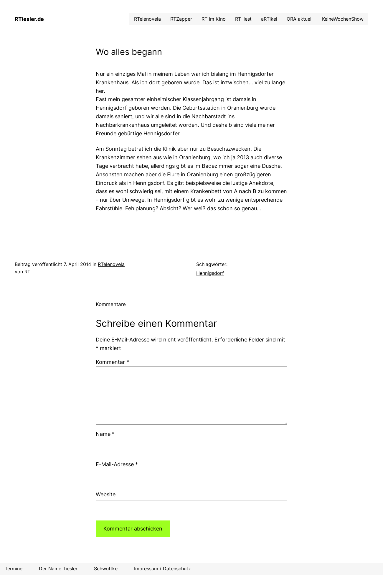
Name (105, 434)
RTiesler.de (29, 19)
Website (106, 494)
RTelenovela (111, 264)
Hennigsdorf (210, 273)
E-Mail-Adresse (117, 464)
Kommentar (112, 362)
